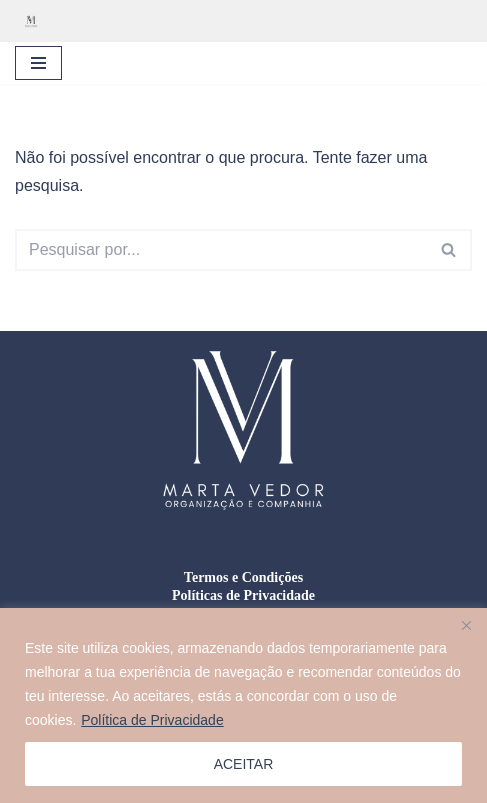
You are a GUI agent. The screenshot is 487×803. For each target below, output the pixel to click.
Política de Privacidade (152, 720)
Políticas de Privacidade (243, 595)
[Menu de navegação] (38, 63)
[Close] (466, 625)
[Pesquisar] (221, 250)
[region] (243, 705)
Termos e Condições (243, 577)
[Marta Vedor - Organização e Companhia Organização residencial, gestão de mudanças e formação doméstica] (36, 21)
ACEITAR (244, 764)
